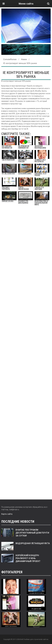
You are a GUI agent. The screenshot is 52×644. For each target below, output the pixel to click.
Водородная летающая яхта (33, 543)
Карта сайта (7, 514)
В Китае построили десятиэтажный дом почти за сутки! (32, 533)
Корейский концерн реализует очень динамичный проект (28, 558)
